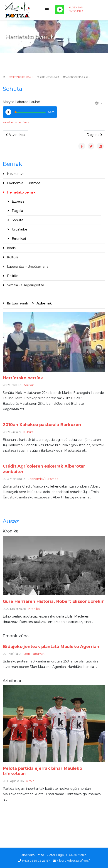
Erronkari (18, 239)
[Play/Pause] (60, 10)
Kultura (12, 257)
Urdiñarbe (19, 229)
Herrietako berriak (20, 77)
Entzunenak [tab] (17, 303)
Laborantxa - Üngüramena (27, 267)
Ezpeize (18, 201)
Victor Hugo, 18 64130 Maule (67, 855)
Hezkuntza (15, 174)
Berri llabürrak (34, 654)
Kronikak (35, 609)
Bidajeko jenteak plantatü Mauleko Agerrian (51, 646)
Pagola (17, 211)
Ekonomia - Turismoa (23, 183)
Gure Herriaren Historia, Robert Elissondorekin (54, 601)
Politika (12, 276)
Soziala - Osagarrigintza (25, 285)
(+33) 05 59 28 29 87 (36, 861)
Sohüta (17, 220)
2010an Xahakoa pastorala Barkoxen (42, 425)
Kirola (11, 248)
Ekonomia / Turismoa (43, 479)
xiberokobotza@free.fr (74, 861)
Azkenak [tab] (44, 303)
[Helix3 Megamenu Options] (47, 10)
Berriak (28, 385)
